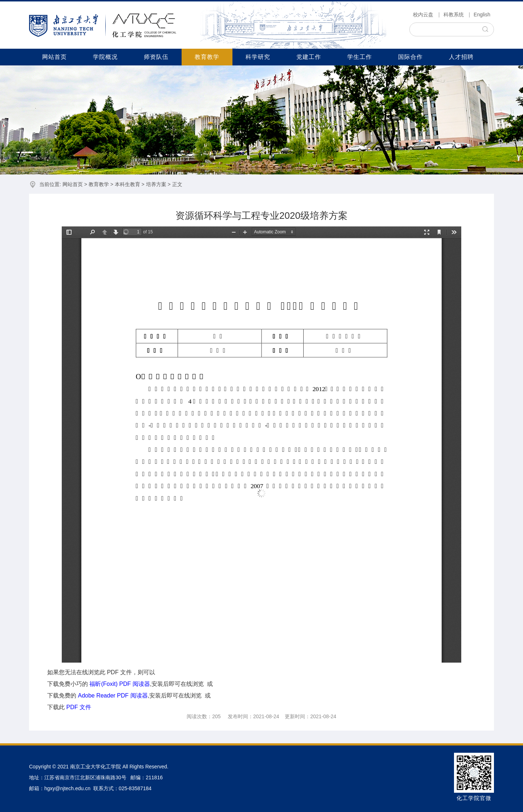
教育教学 (207, 57)
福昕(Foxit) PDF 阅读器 (119, 684)
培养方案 (156, 184)
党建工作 (309, 57)
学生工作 (360, 57)
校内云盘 (423, 15)
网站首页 (54, 57)
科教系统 (454, 15)
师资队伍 (156, 57)
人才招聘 (461, 57)
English (482, 15)
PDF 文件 (78, 707)
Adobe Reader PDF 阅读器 (113, 696)
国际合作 (410, 57)
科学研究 (258, 57)
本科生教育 (127, 184)
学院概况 (105, 57)
